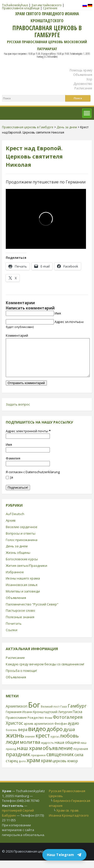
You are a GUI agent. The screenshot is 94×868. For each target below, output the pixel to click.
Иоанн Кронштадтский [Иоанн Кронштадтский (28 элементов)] (40, 719)
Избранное (15, 579)
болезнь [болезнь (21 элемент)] (12, 737)
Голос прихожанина (22, 547)
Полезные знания (20, 624)
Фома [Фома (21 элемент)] (48, 725)
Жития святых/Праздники (26, 573)
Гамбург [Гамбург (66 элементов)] (77, 713)
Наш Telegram (64, 855)
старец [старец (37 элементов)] (12, 768)
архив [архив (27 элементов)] (29, 731)
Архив (11, 528)
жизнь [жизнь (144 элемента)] (15, 743)
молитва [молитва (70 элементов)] (30, 749)
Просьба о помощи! (21, 678)
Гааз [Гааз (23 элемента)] (64, 714)
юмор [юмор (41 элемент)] (73, 768)
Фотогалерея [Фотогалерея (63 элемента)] (68, 724)
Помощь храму (81, 70)
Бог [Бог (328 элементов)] (34, 712)
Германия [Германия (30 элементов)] (14, 719)
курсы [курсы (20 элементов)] (55, 744)
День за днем (17, 554)
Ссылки (12, 637)
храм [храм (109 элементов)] (33, 768)
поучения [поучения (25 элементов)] (81, 756)
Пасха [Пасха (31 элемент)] (77, 719)
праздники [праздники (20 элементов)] (38, 763)
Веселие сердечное (22, 534)
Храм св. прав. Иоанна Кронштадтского (69, 820)
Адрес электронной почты (28, 438)
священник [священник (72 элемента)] (60, 762)
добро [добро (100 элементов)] (55, 736)
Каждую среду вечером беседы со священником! (45, 672)
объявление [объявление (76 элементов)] (58, 756)
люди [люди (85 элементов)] (12, 749)
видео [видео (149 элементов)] (37, 736)
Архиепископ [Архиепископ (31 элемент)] (17, 714)
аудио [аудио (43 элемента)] (73, 731)
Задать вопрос (18, 412)
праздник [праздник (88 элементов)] (18, 762)
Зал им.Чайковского (46, 5)
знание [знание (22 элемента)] (30, 744)
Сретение (50, 8)
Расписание (83, 88)
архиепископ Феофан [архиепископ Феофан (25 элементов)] (51, 731)
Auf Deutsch (15, 521)
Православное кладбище (21, 8)
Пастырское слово (20, 618)
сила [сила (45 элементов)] (79, 762)
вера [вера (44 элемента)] (23, 737)
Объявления (83, 75)
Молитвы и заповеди (23, 599)
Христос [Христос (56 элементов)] (14, 730)
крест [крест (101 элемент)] (43, 743)
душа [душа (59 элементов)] (69, 737)
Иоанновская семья (22, 592)
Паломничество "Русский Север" (32, 612)
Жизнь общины (18, 560)
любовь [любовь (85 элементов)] (69, 743)
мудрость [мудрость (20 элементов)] (48, 750)
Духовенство (83, 84)
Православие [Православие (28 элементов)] (16, 725)
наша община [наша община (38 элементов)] (67, 750)
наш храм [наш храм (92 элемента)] (29, 755)
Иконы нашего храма (23, 586)
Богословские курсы (22, 567)
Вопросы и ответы (21, 541)
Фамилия (13, 466)
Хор (89, 79)
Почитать (14, 631)
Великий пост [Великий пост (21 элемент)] (50, 714)
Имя (58, 313)
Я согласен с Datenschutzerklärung (33, 479)
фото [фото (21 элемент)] (22, 769)
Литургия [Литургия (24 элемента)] (65, 719)
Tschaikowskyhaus (15, 5)
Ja (9, 485)
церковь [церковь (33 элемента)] (59, 768)
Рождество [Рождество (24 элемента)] (36, 725)
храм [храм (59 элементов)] (46, 768)
